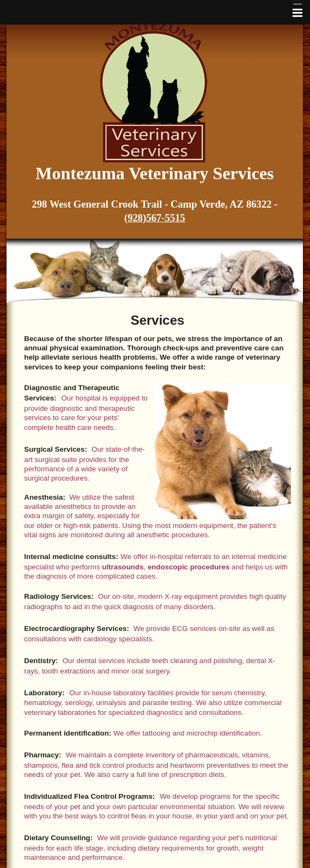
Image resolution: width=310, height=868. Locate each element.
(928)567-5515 (155, 218)
